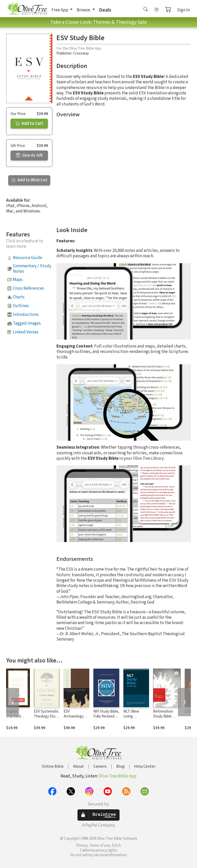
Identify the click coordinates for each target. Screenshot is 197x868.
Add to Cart (29, 123)
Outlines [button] (21, 306)
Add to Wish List (29, 180)
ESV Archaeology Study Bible (74, 716)
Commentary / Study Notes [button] (32, 269)
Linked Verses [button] (26, 332)
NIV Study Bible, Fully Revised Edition (106, 716)
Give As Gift (29, 155)
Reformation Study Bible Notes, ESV (163, 716)
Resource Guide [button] (28, 258)
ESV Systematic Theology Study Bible (47, 716)
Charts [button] (19, 297)
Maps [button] (18, 280)
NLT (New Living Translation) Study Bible (133, 719)
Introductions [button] (26, 315)
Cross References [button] (28, 288)
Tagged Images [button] (27, 323)
